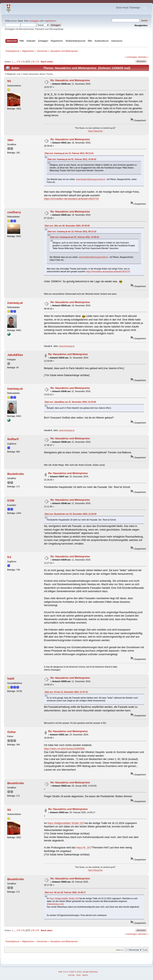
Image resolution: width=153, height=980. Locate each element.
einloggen (34, 21)
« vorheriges (131, 57)
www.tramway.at (67, 346)
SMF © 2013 (76, 972)
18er (10, 140)
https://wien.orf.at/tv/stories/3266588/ (64, 749)
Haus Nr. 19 (83, 848)
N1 (9, 81)
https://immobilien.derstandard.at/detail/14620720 (71, 199)
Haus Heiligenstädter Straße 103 (66, 823)
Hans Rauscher (95, 131)
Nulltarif (13, 439)
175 (18, 62)
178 (33, 62)
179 (37, 62)
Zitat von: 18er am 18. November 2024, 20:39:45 (67, 226)
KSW (11, 500)
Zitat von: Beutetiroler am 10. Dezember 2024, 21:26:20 (71, 514)
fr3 (9, 557)
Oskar (11, 732)
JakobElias (15, 355)
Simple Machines (90, 972)
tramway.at (15, 303)
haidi (11, 678)
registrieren (50, 21)
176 (23, 62)
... (15, 62)
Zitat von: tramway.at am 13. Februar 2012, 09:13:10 (69, 153)
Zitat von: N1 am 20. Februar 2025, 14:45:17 (65, 892)
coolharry (14, 212)
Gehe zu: (120, 950)
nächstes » (143, 57)
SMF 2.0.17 (63, 972)
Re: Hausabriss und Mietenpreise (70, 80)
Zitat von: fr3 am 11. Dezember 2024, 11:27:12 (66, 692)
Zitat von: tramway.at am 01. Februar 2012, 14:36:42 (72, 159)
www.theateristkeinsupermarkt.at (90, 179)
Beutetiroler (16, 474)
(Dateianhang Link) (55, 904)
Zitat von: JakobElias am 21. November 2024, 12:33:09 (70, 402)
